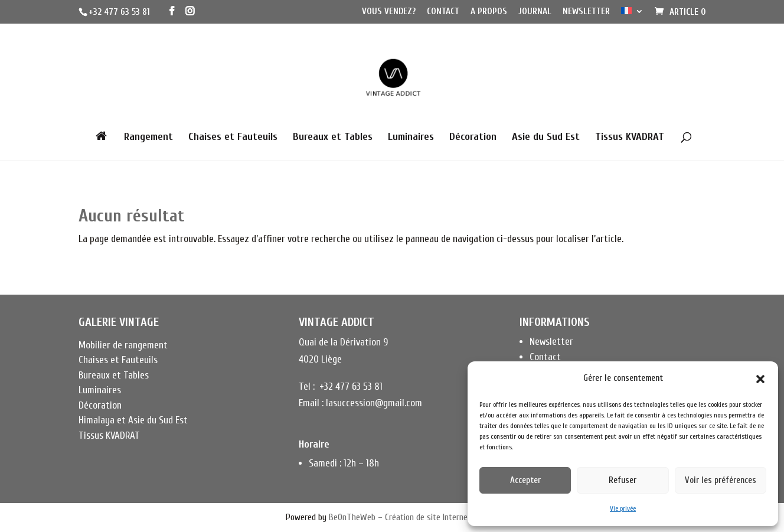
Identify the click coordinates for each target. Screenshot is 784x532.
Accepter (525, 480)
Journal (535, 12)
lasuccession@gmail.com (374, 403)
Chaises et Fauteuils (233, 138)
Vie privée (623, 508)
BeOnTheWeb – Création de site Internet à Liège (413, 517)
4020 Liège (320, 359)
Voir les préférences (721, 480)
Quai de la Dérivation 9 (343, 342)
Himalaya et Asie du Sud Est (133, 420)
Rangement (148, 138)
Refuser (623, 480)
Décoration (473, 138)
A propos (489, 12)
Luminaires (411, 138)
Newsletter (586, 12)
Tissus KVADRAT (630, 138)
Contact (443, 12)
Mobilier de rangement (123, 345)
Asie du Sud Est (546, 138)
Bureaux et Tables (333, 138)
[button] (760, 379)
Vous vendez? (389, 12)
